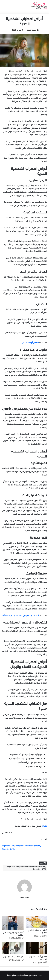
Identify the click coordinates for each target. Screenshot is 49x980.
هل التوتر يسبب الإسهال (13, 957)
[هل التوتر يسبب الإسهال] (13, 948)
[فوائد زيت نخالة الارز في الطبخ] (36, 922)
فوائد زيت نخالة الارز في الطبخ (37, 932)
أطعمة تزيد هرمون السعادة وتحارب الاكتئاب (20, 615)
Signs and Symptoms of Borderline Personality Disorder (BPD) (27, 868)
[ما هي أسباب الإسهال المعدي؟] (36, 948)
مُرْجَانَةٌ (44, 826)
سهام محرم (31, 30)
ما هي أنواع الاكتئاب (30, 343)
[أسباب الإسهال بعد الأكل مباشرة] (13, 923)
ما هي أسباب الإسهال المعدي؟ (38, 958)
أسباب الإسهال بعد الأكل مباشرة (13, 934)
